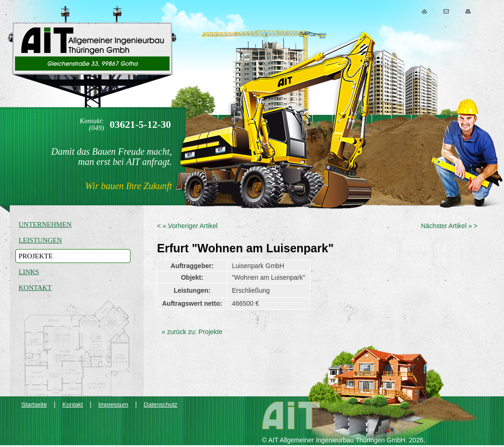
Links (29, 272)
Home (424, 11)
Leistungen (40, 240)
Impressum (113, 404)
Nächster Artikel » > (449, 226)
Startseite (34, 404)
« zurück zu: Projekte (192, 332)
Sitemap (468, 11)
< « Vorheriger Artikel (187, 226)
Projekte (36, 256)
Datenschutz (161, 404)
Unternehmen (45, 224)
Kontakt (446, 11)
